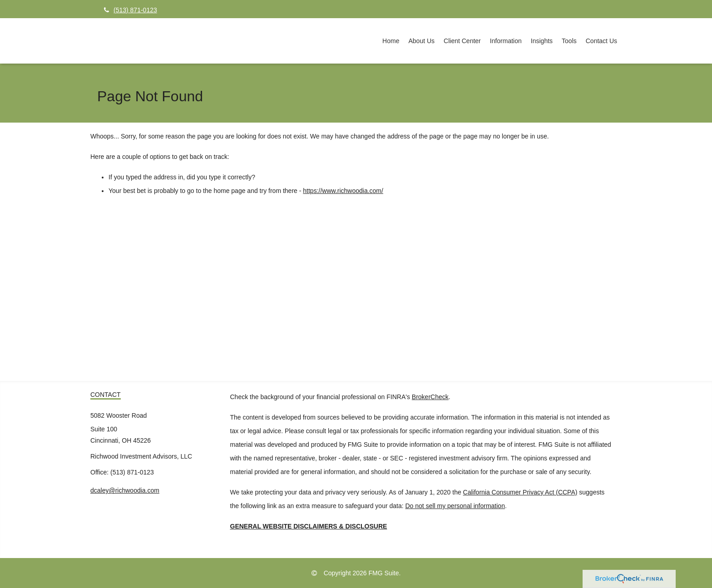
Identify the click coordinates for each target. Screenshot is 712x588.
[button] (421, 41)
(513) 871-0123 (131, 10)
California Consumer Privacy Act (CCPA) (520, 492)
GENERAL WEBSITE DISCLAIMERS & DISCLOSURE (309, 526)
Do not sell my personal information (455, 506)
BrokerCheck (430, 397)
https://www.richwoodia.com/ (343, 191)
